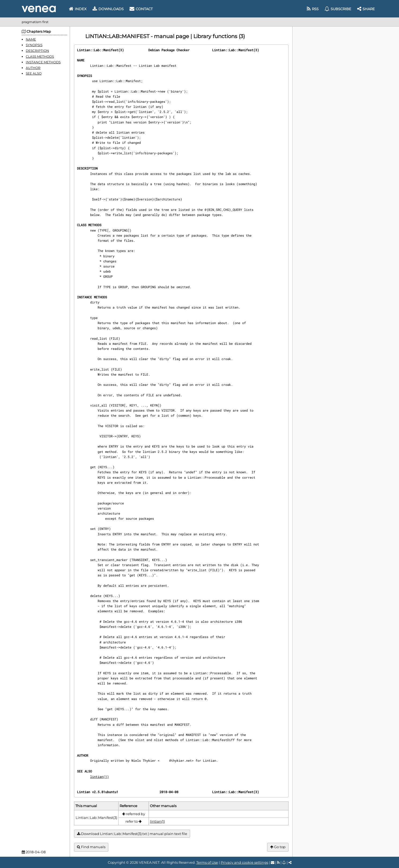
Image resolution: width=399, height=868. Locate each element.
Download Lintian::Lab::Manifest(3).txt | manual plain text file (132, 834)
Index (78, 9)
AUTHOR (33, 68)
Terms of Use (207, 862)
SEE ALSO (34, 73)
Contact (141, 9)
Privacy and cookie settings (244, 862)
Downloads (108, 9)
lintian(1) (99, 777)
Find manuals (91, 847)
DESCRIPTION (37, 51)
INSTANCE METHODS (43, 62)
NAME (31, 39)
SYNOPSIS (34, 45)
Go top (278, 847)
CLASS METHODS (40, 56)
